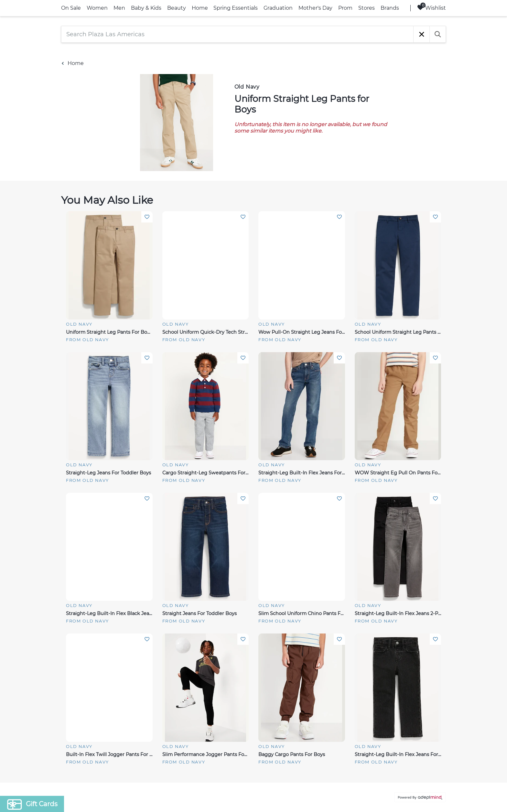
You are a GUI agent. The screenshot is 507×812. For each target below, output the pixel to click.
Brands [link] (390, 8)
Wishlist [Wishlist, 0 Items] (431, 8)
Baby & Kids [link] (146, 8)
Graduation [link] (278, 8)
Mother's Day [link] (315, 8)
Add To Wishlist (147, 217)
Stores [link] (367, 8)
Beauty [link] (177, 8)
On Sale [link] (71, 8)
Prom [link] (345, 8)
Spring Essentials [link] (236, 8)
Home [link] (200, 8)
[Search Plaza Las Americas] (237, 34)
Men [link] (119, 8)
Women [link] (97, 8)
